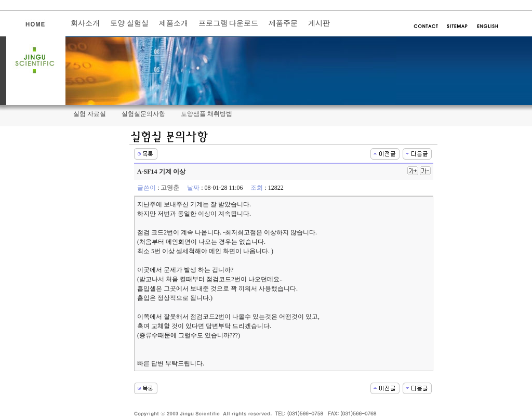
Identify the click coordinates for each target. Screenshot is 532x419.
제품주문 (283, 23)
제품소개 (174, 23)
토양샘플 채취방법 (207, 114)
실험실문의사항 (143, 114)
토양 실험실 (129, 23)
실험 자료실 (90, 114)
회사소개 (85, 23)
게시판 (319, 23)
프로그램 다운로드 (229, 23)
